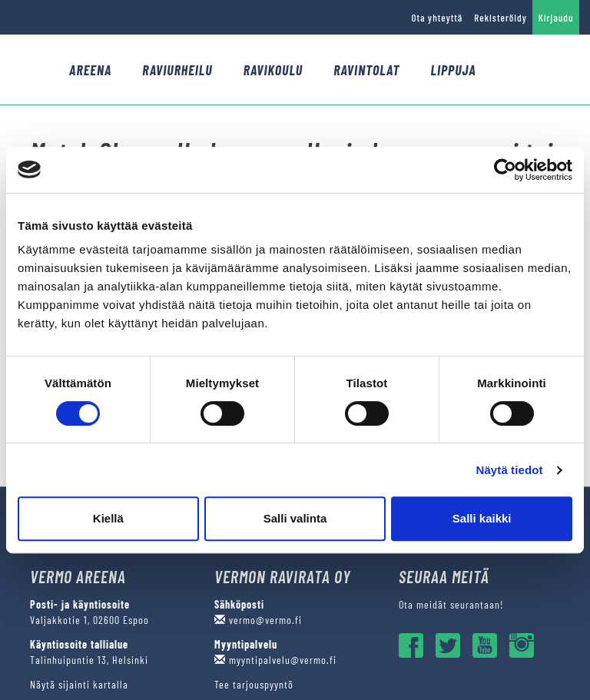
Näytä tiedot (510, 470)
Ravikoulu (273, 70)
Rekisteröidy (500, 18)
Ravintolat (366, 70)
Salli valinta (295, 518)
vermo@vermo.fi (258, 620)
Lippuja (453, 70)
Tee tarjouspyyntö (254, 684)
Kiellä (108, 518)
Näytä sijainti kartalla (79, 684)
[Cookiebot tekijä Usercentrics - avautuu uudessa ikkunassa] (505, 170)
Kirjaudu (556, 18)
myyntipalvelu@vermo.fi (275, 660)
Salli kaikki (482, 518)
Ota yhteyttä (437, 18)
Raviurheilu (177, 70)
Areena (90, 70)
